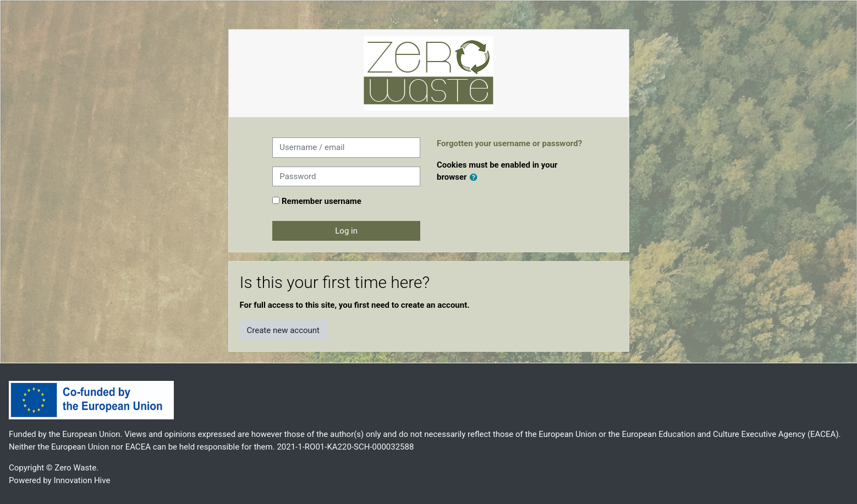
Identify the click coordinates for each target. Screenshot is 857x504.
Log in (346, 231)
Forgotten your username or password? (509, 143)
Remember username (322, 201)
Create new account (284, 330)
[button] (476, 178)
